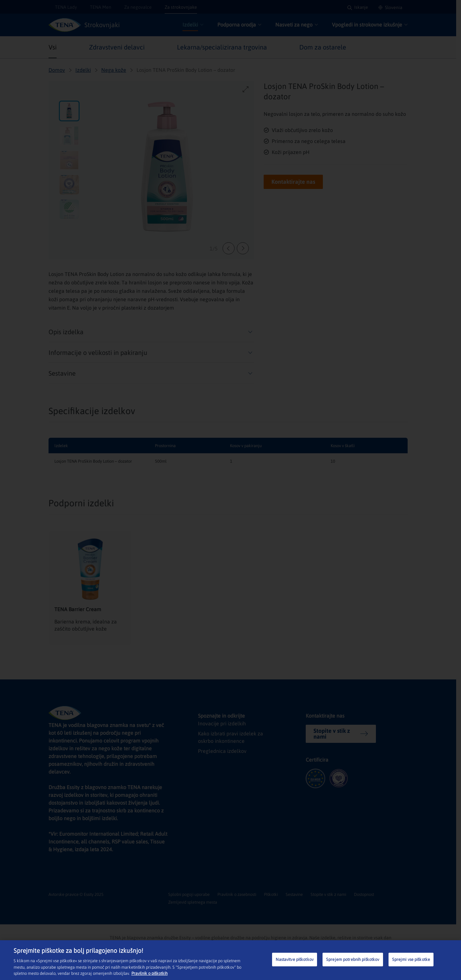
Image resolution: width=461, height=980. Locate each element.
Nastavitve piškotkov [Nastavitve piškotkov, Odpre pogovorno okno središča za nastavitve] (295, 959)
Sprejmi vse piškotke (411, 959)
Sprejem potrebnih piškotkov (353, 959)
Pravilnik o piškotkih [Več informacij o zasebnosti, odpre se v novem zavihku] (149, 973)
